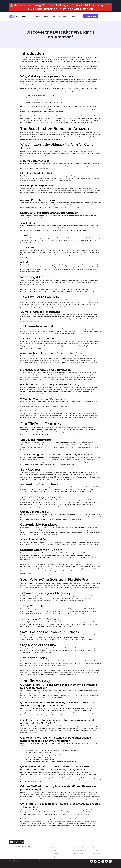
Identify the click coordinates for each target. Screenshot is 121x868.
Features (56, 16)
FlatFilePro (35, 344)
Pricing (46, 16)
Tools (38, 16)
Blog (65, 16)
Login (73, 16)
